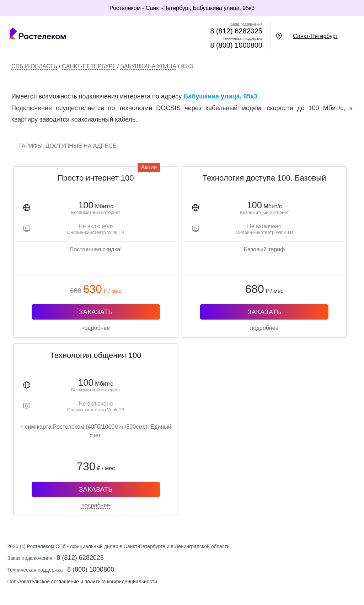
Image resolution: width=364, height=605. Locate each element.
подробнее (96, 328)
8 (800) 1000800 (236, 45)
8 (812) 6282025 (236, 31)
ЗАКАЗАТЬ (96, 312)
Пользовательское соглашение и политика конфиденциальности (82, 582)
